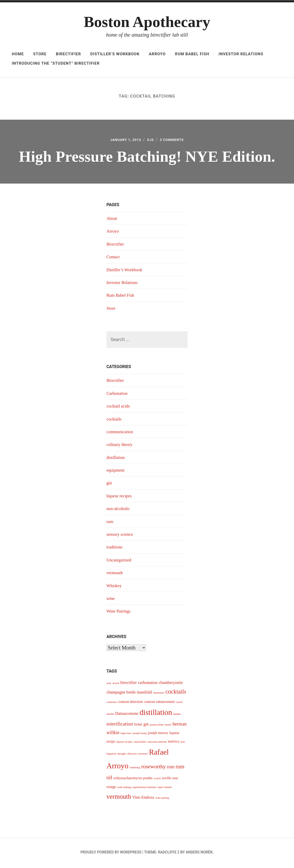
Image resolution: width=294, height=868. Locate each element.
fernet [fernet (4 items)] (138, 726)
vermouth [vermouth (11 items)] (119, 798)
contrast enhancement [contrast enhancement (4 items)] (159, 703)
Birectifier (69, 54)
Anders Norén (199, 854)
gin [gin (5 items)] (146, 726)
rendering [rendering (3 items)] (135, 769)
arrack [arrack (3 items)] (116, 685)
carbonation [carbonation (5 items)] (148, 684)
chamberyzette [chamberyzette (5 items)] (171, 684)
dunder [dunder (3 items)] (177, 716)
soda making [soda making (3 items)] (124, 789)
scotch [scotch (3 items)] (157, 780)
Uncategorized (120, 561)
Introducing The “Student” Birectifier (56, 63)
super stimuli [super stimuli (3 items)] (165, 789)
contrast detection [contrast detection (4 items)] (130, 703)
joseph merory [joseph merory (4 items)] (158, 734)
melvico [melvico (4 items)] (174, 743)
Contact (114, 258)
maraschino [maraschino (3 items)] (140, 743)
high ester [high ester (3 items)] (126, 735)
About (112, 220)
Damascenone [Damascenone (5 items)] (127, 715)
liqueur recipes (120, 497)
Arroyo (157, 54)
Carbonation (118, 395)
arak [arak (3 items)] (109, 685)
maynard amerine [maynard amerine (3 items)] (157, 743)
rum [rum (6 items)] (171, 768)
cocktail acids (119, 408)
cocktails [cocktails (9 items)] (176, 693)
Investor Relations (241, 54)
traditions (115, 549)
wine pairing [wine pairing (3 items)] (162, 799)
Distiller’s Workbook (115, 54)
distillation (116, 459)
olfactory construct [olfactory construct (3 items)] (137, 755)
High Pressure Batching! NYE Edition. (147, 157)
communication (121, 433)
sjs (151, 141)
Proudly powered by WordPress (111, 854)
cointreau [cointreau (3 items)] (112, 704)
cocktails (115, 421)
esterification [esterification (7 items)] (120, 725)
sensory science (121, 536)
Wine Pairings (120, 613)
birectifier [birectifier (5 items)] (129, 684)
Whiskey (115, 587)
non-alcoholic (119, 510)
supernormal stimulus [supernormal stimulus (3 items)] (144, 789)
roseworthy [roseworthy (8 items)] (153, 768)
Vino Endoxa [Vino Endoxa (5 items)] (143, 799)
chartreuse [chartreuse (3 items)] (159, 694)
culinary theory (121, 446)
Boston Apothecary (147, 22)
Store (40, 54)
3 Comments (176, 141)
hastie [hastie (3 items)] (168, 726)
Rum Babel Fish (192, 54)
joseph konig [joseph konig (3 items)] (140, 735)
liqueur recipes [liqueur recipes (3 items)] (124, 743)
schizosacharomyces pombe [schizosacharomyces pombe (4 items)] (133, 780)
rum (110, 523)
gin (109, 485)
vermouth (115, 574)
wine (111, 600)
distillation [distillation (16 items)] (156, 714)
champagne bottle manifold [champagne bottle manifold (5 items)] (129, 694)
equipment (116, 472)
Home (18, 54)
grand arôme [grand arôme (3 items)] (157, 726)
